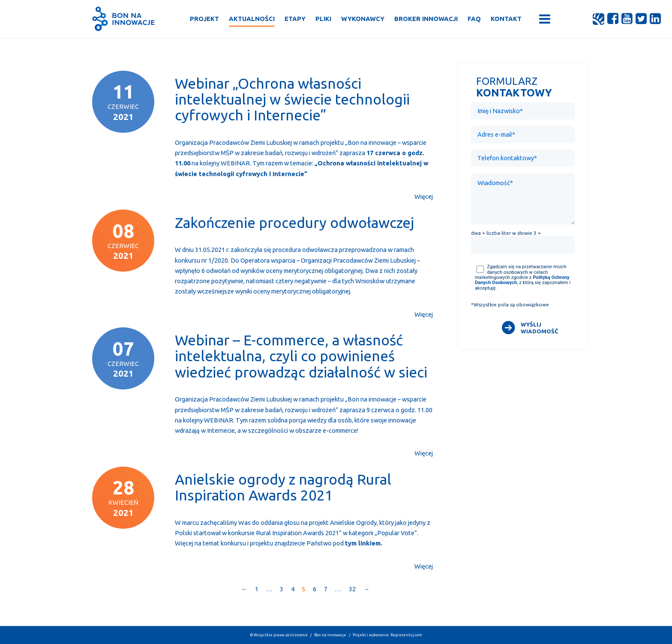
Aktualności (252, 19)
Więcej (424, 196)
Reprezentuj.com (406, 635)
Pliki (323, 19)
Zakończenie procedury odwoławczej (294, 223)
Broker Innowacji (426, 19)
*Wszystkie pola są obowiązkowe (510, 305)
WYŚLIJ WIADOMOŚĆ (540, 328)
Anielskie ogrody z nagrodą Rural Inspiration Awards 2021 (283, 487)
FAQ (474, 19)
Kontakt (506, 19)
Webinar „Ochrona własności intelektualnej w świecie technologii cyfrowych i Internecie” (292, 99)
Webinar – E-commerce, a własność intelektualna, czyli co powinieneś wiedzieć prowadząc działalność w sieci (301, 356)
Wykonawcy (363, 19)
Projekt (204, 19)
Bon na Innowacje (330, 635)
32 (352, 589)
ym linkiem (364, 543)
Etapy (295, 19)
